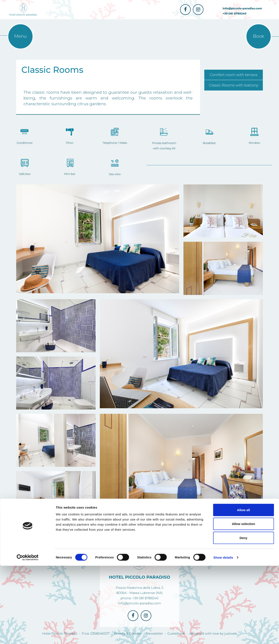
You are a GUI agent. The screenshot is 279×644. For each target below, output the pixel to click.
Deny (244, 616)
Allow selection (243, 602)
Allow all (244, 588)
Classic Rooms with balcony (234, 85)
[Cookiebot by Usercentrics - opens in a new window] (28, 636)
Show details (223, 636)
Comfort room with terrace (234, 75)
